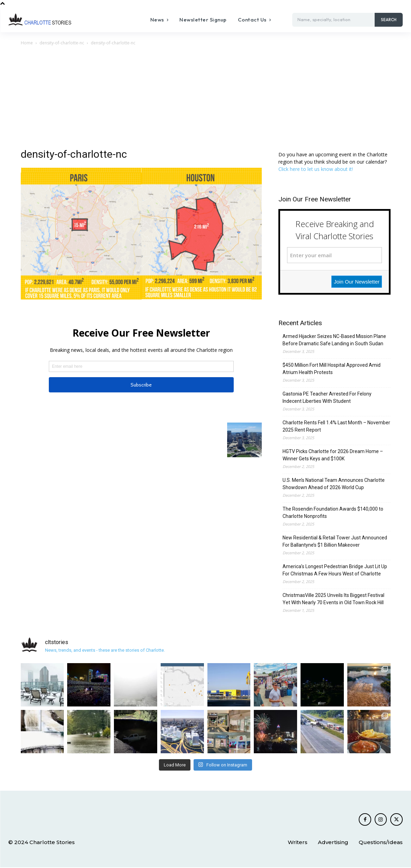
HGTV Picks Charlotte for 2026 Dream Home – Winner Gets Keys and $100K (333, 455)
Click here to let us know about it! (316, 169)
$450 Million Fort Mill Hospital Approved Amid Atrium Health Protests (332, 369)
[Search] (389, 20)
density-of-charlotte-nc (62, 43)
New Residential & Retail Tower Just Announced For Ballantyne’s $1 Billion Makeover (335, 541)
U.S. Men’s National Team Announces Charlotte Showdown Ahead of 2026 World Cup (334, 484)
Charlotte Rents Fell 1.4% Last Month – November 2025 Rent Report (336, 426)
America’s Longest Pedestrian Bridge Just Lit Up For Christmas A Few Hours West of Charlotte (335, 570)
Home (27, 43)
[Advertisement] (206, 99)
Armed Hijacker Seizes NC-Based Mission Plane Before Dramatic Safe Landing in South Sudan (334, 340)
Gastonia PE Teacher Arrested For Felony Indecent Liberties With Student (327, 397)
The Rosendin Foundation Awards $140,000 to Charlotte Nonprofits (333, 513)
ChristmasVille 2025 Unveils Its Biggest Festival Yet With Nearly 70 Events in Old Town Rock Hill (333, 599)
